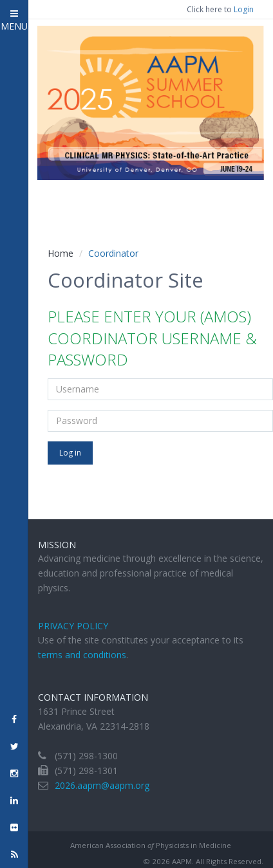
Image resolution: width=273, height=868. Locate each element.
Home (61, 253)
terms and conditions (82, 655)
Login (244, 9)
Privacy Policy (73, 626)
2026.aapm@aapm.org (102, 785)
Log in (70, 453)
